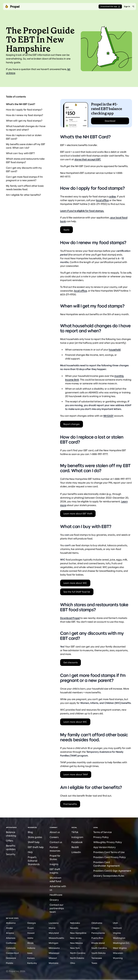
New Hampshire (78, 933)
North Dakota (77, 958)
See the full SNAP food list (77, 592)
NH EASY (108, 416)
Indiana (31, 948)
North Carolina (78, 953)
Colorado (11, 948)
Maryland (54, 933)
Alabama (11, 923)
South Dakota (99, 953)
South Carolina (99, 948)
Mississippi (54, 953)
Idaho (30, 938)
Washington (119, 938)
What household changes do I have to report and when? (26, 128)
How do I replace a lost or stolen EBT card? (24, 137)
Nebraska (75, 923)
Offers (10, 841)
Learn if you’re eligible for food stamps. (82, 211)
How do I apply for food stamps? (24, 110)
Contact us (56, 842)
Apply (67, 230)
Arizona (10, 933)
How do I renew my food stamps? (25, 115)
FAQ (30, 852)
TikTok (75, 832)
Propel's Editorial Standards (34, 861)
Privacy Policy (101, 837)
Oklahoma (97, 923)
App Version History (104, 847)
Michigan (54, 943)
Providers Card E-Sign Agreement (112, 871)
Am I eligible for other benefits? (23, 195)
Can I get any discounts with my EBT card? (24, 170)
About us (55, 832)
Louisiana (54, 923)
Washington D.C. (121, 943)
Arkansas (11, 938)
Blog (30, 832)
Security (11, 854)
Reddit (75, 847)
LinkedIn (76, 852)
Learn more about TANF (76, 775)
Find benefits (70, 804)
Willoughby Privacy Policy (108, 842)
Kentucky (32, 963)
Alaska (9, 928)
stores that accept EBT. (88, 159)
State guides (35, 837)
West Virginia (120, 948)
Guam (31, 928)
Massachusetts (56, 938)
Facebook (77, 842)
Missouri (53, 958)
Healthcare (56, 895)
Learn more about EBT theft (78, 514)
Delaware (11, 958)
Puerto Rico (97, 938)
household (115, 350)
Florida (10, 963)
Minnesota (54, 948)
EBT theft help (36, 847)
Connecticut (12, 953)
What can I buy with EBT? (20, 153)
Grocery (54, 900)
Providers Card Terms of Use (109, 852)
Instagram (77, 837)
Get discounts (70, 662)
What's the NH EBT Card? (21, 104)
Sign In (127, 6)
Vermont (117, 928)
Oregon (95, 928)
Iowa (30, 953)
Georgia (32, 923)
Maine (52, 928)
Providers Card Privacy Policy (110, 857)
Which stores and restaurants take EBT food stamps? (25, 161)
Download (110, 121)
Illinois (30, 943)
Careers (54, 837)
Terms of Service (103, 832)
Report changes (71, 424)
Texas (94, 963)
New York (75, 948)
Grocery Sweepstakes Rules (109, 876)
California (11, 943)
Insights (54, 864)
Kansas (31, 958)
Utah (115, 923)
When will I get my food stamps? (24, 121)
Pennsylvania (98, 933)
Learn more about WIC (75, 583)
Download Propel (70, 618)
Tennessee (97, 958)
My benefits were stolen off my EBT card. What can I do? (26, 146)
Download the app (110, 6)
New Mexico (76, 943)
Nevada (74, 928)
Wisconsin (118, 953)
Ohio (73, 963)
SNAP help (34, 842)
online (112, 197)
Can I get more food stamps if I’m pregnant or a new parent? (24, 179)
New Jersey (76, 938)
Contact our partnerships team (57, 908)
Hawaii (31, 933)
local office (102, 200)
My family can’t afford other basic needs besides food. (25, 188)
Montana (54, 963)
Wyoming (118, 958)
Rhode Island (98, 943)
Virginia (117, 933)
